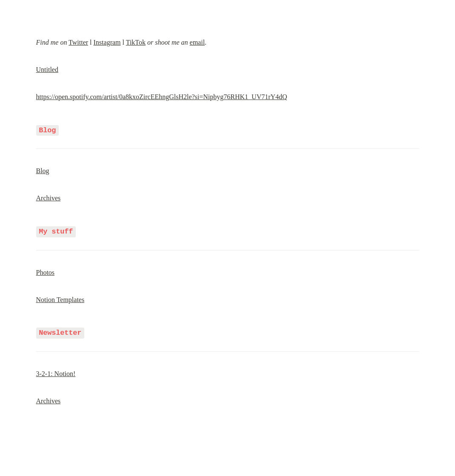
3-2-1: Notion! (56, 372)
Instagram (107, 42)
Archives (49, 198)
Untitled (47, 70)
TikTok (136, 42)
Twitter (78, 42)
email (197, 42)
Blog (43, 170)
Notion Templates (60, 298)
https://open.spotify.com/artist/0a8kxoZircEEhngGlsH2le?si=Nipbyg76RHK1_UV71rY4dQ (162, 97)
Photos (46, 271)
